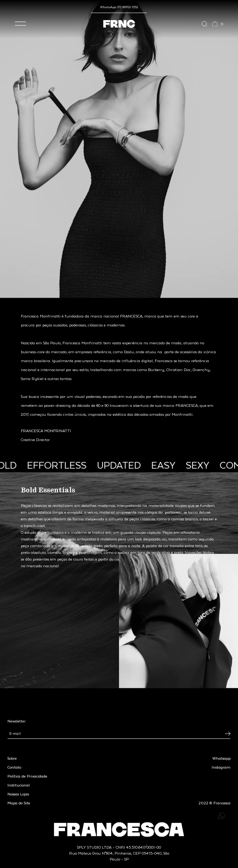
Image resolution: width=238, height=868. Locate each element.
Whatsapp (221, 758)
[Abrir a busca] (207, 24)
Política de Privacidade (27, 776)
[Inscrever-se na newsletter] (228, 734)
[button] (20, 24)
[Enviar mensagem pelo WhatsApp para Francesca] (222, 816)
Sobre (12, 758)
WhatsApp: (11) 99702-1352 (119, 7)
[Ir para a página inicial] (119, 24)
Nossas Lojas (18, 794)
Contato (14, 767)
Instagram (221, 767)
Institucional (19, 785)
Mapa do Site (19, 803)
